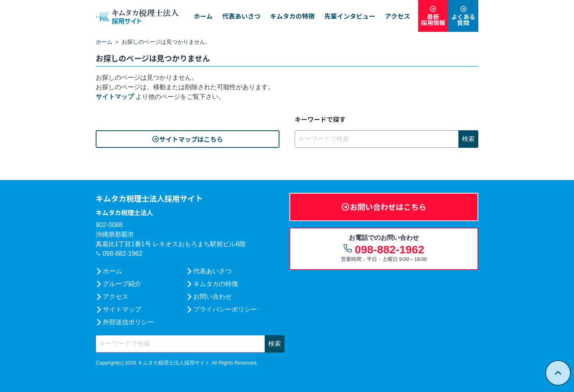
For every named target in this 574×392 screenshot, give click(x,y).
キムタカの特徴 (289, 16)
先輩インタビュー (346, 16)
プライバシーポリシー (225, 309)
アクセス (394, 16)
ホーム (200, 16)
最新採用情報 (431, 20)
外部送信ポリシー (128, 322)
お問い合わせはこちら (389, 207)
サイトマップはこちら (191, 139)
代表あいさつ (238, 16)
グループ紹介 (122, 284)
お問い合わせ (212, 297)
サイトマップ (115, 97)
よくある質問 (462, 20)
